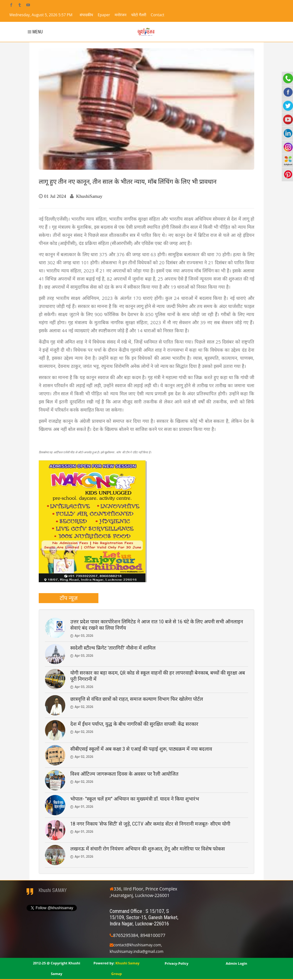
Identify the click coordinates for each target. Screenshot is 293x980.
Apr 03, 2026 (84, 636)
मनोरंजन (121, 15)
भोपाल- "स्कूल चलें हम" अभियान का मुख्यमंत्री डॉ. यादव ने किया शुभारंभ (135, 799)
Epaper (104, 15)
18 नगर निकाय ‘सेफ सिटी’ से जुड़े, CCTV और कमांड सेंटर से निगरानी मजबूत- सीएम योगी (150, 824)
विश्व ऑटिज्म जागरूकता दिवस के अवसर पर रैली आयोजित (124, 774)
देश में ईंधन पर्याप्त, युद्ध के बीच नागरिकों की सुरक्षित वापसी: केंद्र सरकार (134, 724)
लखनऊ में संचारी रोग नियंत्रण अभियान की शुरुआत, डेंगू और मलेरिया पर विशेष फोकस (148, 849)
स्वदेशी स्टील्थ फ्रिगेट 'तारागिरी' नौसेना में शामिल (113, 648)
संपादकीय (86, 15)
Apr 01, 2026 (84, 807)
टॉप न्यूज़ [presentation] (69, 598)
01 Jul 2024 (55, 196)
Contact (158, 15)
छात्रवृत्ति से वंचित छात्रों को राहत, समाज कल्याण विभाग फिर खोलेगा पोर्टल (137, 699)
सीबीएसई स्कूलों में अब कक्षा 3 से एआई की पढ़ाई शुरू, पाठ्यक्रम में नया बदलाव (141, 749)
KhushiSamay (89, 196)
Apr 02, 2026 (84, 707)
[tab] (69, 598)
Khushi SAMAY (53, 890)
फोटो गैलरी (139, 15)
